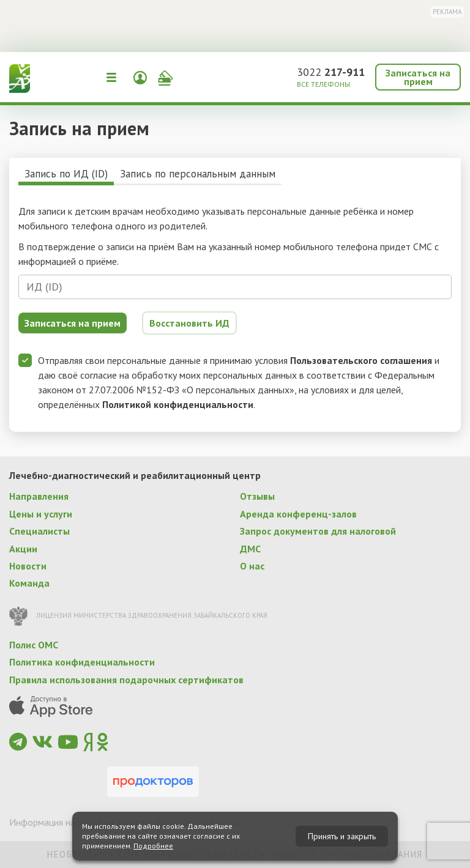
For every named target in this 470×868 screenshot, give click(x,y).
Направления (39, 496)
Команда (29, 583)
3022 (331, 72)
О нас (252, 566)
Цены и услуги (41, 514)
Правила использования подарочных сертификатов (126, 680)
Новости (28, 566)
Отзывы (257, 496)
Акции (23, 549)
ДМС (250, 549)
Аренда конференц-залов (298, 514)
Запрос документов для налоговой (318, 531)
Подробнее (153, 846)
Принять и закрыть (342, 836)
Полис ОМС (34, 645)
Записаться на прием (418, 77)
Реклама (447, 12)
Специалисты (39, 531)
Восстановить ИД (189, 323)
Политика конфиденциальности (82, 662)
